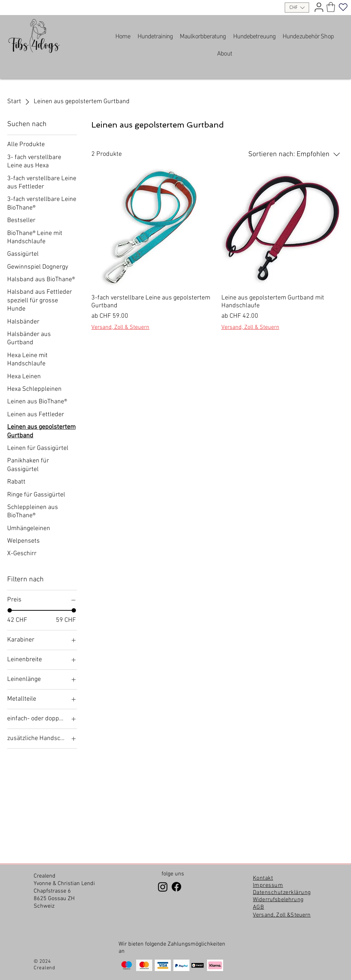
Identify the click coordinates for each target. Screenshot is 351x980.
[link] (331, 7)
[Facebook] (176, 887)
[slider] (10, 610)
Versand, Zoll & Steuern (120, 327)
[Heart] (343, 7)
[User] (319, 7)
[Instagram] (163, 887)
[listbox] (297, 8)
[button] (297, 8)
